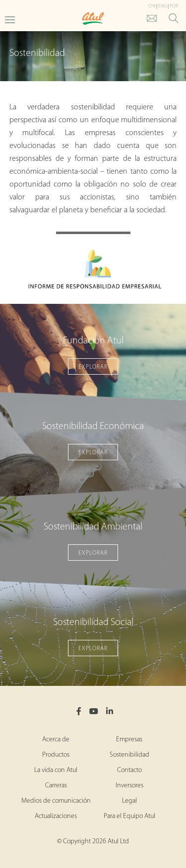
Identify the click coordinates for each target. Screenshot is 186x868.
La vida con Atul (56, 770)
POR (174, 6)
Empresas (129, 740)
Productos (56, 755)
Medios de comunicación (56, 801)
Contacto (129, 770)
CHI (152, 6)
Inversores (129, 786)
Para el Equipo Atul (129, 816)
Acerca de (56, 740)
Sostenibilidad (129, 755)
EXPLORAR (93, 367)
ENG (162, 6)
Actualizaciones (56, 816)
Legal (129, 801)
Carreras (56, 786)
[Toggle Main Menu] (10, 19)
